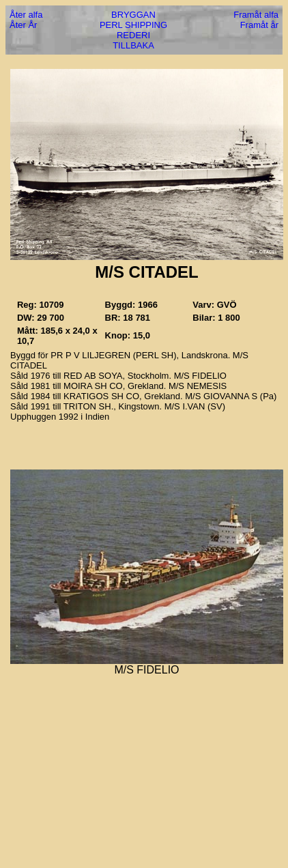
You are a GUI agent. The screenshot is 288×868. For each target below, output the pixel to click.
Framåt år (259, 25)
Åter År (23, 25)
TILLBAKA (133, 45)
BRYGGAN (133, 15)
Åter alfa (26, 15)
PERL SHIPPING (133, 25)
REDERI (133, 35)
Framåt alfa (256, 15)
